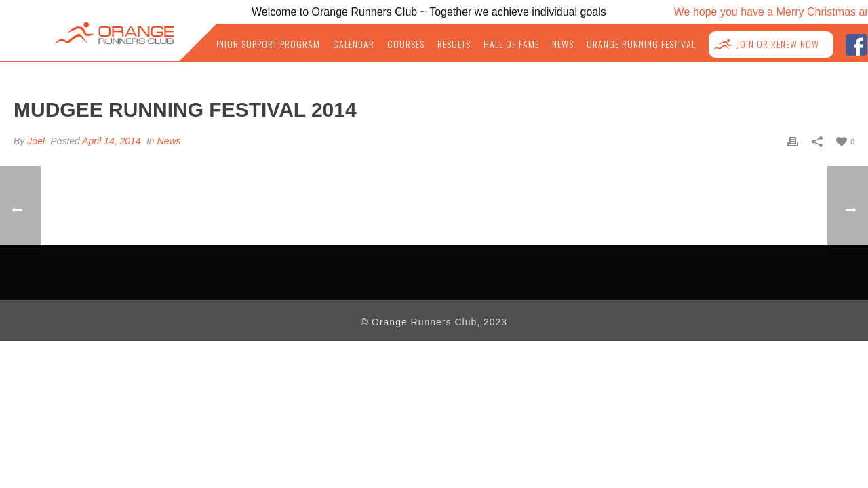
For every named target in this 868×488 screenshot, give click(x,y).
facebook (856, 43)
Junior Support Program (293, 44)
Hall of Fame (527, 44)
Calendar (376, 44)
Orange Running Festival (651, 44)
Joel (36, 141)
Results (473, 44)
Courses (427, 44)
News (576, 44)
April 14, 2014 (111, 141)
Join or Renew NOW (781, 45)
